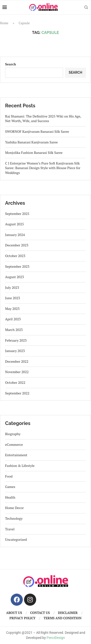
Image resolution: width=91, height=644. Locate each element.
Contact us (40, 613)
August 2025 (15, 224)
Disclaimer (68, 613)
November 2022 (17, 372)
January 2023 (15, 351)
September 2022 (17, 393)
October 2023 (15, 256)
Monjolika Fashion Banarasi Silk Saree (34, 153)
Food (9, 476)
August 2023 (15, 277)
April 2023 (13, 319)
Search (11, 64)
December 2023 (17, 245)
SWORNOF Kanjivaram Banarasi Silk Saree (37, 131)
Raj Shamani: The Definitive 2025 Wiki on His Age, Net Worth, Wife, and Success (43, 119)
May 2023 (12, 309)
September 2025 (17, 214)
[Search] (86, 7)
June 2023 (12, 298)
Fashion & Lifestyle (20, 466)
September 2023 (17, 266)
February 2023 (16, 340)
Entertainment (16, 455)
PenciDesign (56, 638)
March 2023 (14, 330)
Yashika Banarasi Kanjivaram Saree (31, 142)
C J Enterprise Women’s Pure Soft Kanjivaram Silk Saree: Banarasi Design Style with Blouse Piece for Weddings (43, 168)
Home (4, 23)
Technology (14, 518)
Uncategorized (16, 539)
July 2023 (12, 287)
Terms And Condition (63, 618)
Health (10, 497)
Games (10, 487)
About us (14, 613)
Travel (10, 529)
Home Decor (14, 508)
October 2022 (15, 382)
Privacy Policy (22, 618)
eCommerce (14, 444)
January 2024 (15, 235)
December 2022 (17, 361)
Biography (13, 434)
